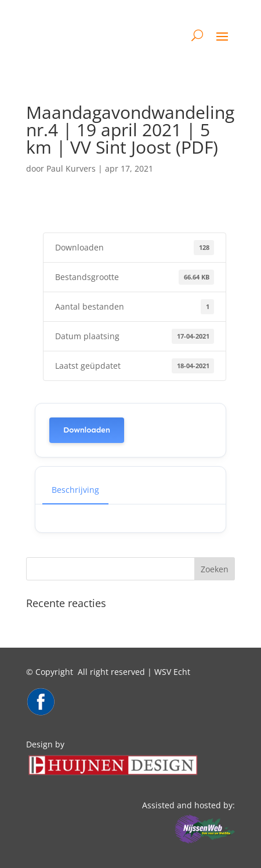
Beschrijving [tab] (75, 490)
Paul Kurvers (71, 168)
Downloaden (87, 430)
